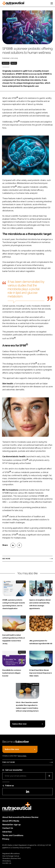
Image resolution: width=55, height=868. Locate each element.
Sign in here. (22, 756)
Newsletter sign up (11, 825)
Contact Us (8, 828)
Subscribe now (19, 724)
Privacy (6, 839)
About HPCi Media (11, 821)
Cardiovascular (21, 582)
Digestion (14, 63)
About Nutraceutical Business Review (20, 817)
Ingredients (6, 63)
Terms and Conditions (13, 835)
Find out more (9, 762)
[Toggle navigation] (52, 3)
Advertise (7, 832)
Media (23, 617)
